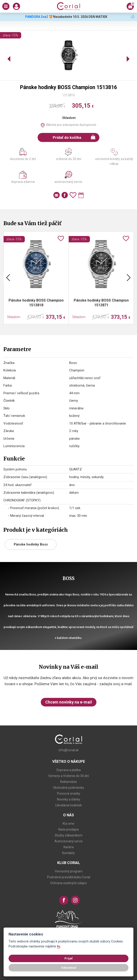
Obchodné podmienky (68, 788)
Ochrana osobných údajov (69, 883)
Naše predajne (69, 829)
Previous (8, 278)
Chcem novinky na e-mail (69, 702)
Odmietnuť (69, 968)
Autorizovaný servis (69, 841)
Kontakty (68, 853)
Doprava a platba (69, 770)
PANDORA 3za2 (37, 17)
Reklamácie (68, 782)
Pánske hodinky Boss (31, 544)
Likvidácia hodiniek (69, 805)
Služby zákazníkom (69, 835)
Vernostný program (69, 871)
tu (59, 946)
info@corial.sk (69, 750)
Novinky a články (69, 799)
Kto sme (68, 824)
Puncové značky (69, 793)
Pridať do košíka (74, 137)
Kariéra (69, 847)
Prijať (68, 958)
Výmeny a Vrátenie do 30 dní (68, 776)
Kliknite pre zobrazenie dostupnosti (71, 125)
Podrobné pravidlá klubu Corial (69, 877)
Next (129, 278)
